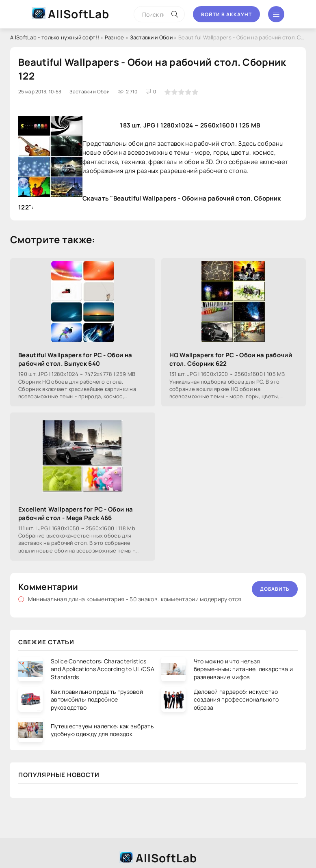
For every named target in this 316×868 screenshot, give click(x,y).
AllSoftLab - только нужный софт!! (55, 37)
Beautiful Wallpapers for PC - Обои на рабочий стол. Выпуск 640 (75, 359)
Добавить (275, 589)
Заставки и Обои (152, 37)
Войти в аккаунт (226, 14)
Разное (115, 37)
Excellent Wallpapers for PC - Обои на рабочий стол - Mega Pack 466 (76, 514)
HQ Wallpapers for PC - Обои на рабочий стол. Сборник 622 (231, 359)
